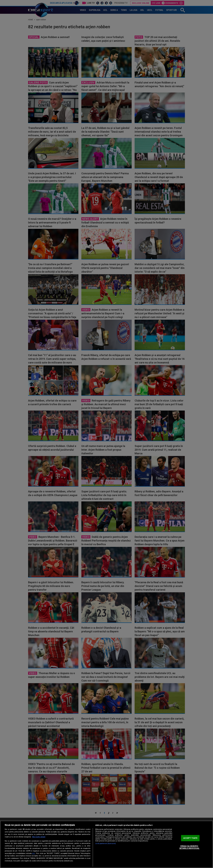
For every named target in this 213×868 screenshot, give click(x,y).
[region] (106, 844)
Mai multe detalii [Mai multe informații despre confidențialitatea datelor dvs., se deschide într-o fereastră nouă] (39, 837)
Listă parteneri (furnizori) (105, 844)
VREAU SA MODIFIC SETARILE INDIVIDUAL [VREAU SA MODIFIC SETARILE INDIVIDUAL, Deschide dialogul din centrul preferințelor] (189, 847)
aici (34, 853)
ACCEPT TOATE (190, 838)
